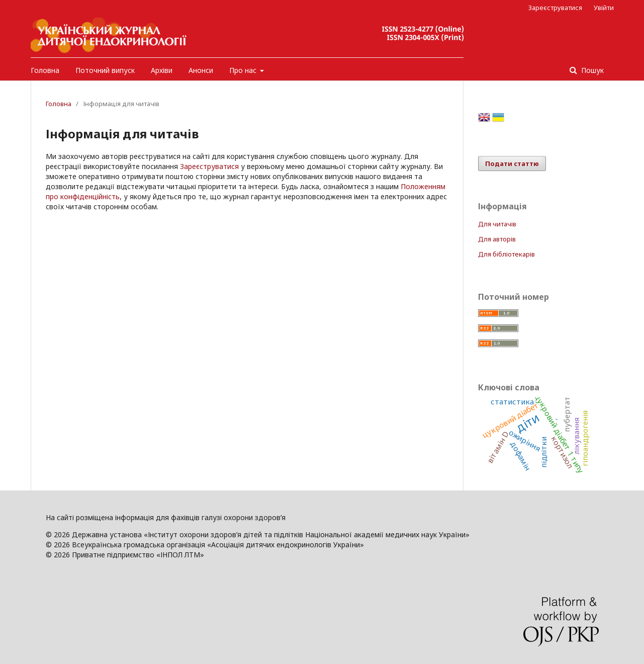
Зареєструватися (555, 8)
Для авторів (497, 239)
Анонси (201, 70)
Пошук (591, 70)
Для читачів (497, 224)
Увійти (604, 8)
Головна (45, 70)
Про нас (244, 70)
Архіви (162, 70)
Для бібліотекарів (507, 254)
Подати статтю (512, 163)
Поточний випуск (105, 70)
